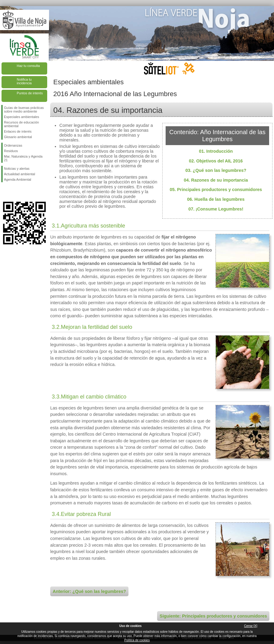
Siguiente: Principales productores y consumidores (213, 616)
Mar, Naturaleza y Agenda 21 (23, 158)
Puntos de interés (30, 93)
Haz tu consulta (28, 66)
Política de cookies (137, 640)
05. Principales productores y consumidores (216, 190)
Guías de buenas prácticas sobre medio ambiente (24, 110)
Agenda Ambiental (18, 179)
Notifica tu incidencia (24, 81)
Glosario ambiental (18, 137)
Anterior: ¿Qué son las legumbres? (89, 591)
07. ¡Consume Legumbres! (216, 209)
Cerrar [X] (251, 626)
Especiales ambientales (22, 117)
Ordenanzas (13, 145)
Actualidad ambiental (19, 174)
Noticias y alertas (17, 169)
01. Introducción (216, 151)
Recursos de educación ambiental (21, 124)
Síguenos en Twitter (15, 192)
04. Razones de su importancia (216, 180)
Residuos (11, 151)
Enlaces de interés (18, 131)
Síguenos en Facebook (5, 192)
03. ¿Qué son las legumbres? (216, 170)
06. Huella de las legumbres (216, 199)
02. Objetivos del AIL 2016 (216, 161)
